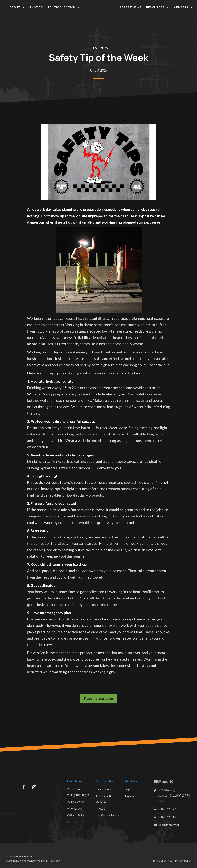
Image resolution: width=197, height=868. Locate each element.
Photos (36, 7)
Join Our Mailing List (108, 815)
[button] (17, 7)
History (72, 822)
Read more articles (99, 699)
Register (130, 796)
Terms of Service (162, 861)
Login (128, 789)
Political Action (76, 802)
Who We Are (75, 808)
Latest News (131, 7)
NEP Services (52, 861)
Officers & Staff (77, 815)
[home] (99, 7)
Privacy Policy (183, 861)
